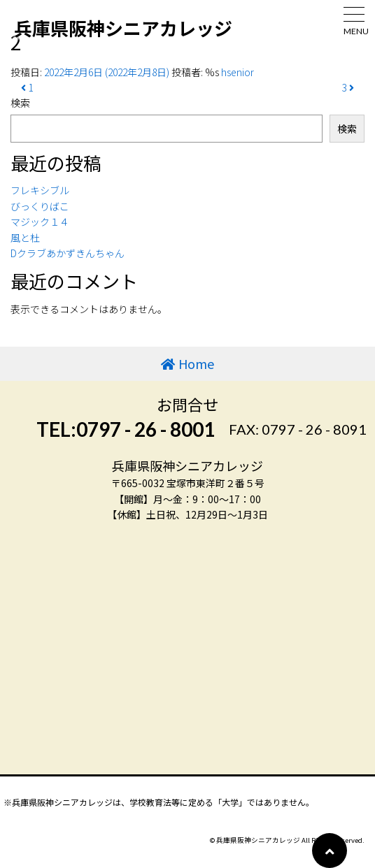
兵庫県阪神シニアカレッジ (123, 28)
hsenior (238, 72)
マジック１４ (40, 222)
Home (196, 363)
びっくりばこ (40, 206)
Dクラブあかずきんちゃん (68, 253)
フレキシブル (40, 190)
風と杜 (25, 238)
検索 (20, 103)
